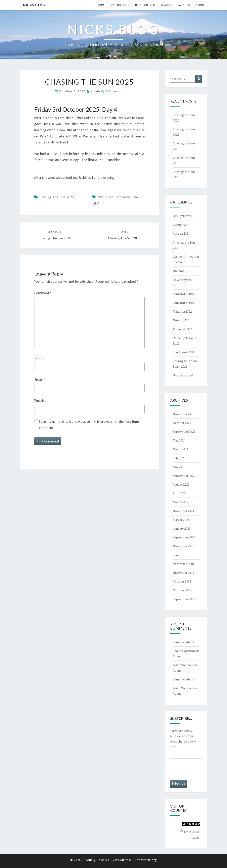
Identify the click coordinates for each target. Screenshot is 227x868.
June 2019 (180, 555)
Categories (119, 5)
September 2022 (184, 476)
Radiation (184, 5)
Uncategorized (145, 5)
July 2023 (179, 458)
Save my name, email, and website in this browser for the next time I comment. (90, 425)
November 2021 (183, 511)
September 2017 (184, 599)
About (200, 5)
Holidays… (180, 271)
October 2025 (182, 423)
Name (40, 359)
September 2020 (184, 537)
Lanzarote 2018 (183, 294)
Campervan (181, 225)
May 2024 (179, 440)
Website (40, 400)
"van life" (105, 197)
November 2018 (183, 573)
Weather (166, 5)
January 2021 (182, 528)
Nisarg (152, 860)
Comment (43, 293)
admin (95, 91)
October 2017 (182, 590)
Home (102, 5)
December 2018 (183, 564)
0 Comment (114, 91)
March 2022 (181, 502)
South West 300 (183, 352)
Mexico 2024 (181, 320)
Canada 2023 (181, 233)
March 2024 (181, 449)
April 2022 (180, 493)
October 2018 (182, 581)
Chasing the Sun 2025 (57, 197)
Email (40, 380)
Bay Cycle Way (182, 216)
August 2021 (181, 520)
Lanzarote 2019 (183, 303)
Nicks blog (34, 5)
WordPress (123, 860)
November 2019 (183, 546)
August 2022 (181, 484)
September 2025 (184, 432)
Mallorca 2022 (182, 311)
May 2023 (179, 467)
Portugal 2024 (182, 329)
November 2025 (183, 414)
